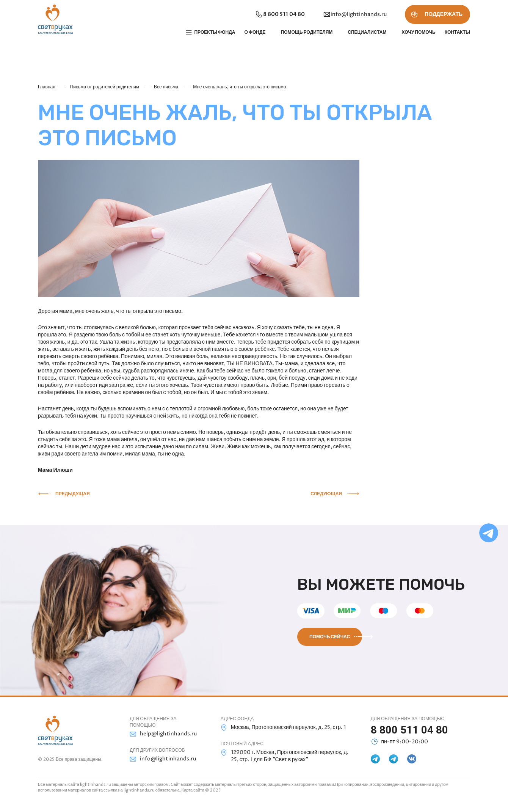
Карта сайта (193, 790)
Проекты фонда (215, 32)
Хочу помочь (418, 32)
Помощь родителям (307, 32)
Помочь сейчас (330, 637)
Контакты (457, 32)
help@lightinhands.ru (163, 734)
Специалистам (367, 32)
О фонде (255, 32)
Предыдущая (73, 494)
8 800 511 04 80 (280, 14)
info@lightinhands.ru (355, 14)
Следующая (326, 494)
